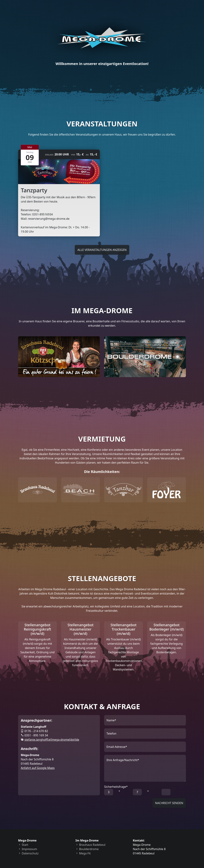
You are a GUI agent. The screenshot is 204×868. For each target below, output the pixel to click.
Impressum (28, 848)
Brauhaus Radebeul (90, 844)
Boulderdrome (87, 848)
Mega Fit (83, 853)
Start (23, 844)
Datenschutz (28, 853)
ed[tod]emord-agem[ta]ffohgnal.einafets (52, 739)
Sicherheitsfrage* (116, 786)
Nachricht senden (169, 802)
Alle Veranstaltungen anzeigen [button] (102, 250)
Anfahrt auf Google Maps (38, 767)
